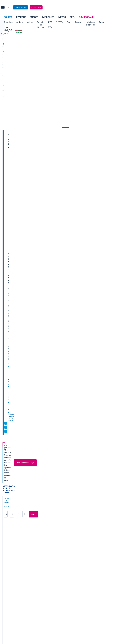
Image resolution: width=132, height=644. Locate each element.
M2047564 (17, 198)
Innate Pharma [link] (73, 519)
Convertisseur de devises (77, 548)
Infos (13, 471)
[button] (3, 8)
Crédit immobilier (52, 573)
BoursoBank (86, 17)
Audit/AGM (16, 184)
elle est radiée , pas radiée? (23, 202)
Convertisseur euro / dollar (78, 556)
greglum (16, 241)
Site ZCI (14, 218)
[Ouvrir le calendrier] (42, 150)
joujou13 (16, 187)
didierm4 (56, 179)
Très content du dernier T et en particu (29, 424)
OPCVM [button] (75, 22)
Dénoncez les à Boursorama (24, 262)
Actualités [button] (8, 22)
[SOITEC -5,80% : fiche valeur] (121, 30)
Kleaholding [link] (104, 535)
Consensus (43, 68)
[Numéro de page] (65, 483)
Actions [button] (20, 22)
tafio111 (56, 241)
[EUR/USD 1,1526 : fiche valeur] (76, 30)
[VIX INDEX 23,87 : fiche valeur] (76, 32)
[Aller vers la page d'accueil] (66, 7)
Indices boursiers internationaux (47, 548)
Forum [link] (65, 68)
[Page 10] (51, 483)
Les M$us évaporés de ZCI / (24, 416)
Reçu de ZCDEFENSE (21, 293)
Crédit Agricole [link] (41, 523)
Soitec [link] (102, 523)
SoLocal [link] (103, 527)
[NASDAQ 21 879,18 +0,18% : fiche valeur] (27, 32)
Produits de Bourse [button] (45, 24)
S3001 (16, 164)
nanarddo (56, 458)
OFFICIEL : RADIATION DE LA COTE (28, 277)
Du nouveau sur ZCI (20, 409)
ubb (15, 234)
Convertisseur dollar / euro (78, 552)
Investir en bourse (96, 573)
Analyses (30, 68)
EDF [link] (37, 527)
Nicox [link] (69, 527)
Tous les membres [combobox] (30, 150)
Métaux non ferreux (50, 78)
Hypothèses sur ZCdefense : (24, 210)
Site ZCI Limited (18, 316)
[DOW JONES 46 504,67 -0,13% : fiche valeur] (27, 30)
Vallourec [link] (103, 531)
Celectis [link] (6, 531)
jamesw (56, 213)
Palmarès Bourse (42, 552)
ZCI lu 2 (14, 324)
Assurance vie (51, 569)
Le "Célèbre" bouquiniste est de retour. (29, 308)
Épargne (21, 17)
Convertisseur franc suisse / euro (113, 552)
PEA (91, 577)
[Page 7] (39, 483)
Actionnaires (92, 68)
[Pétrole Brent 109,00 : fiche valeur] (53, 30)
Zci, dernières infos (20, 300)
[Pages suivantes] (55, 483)
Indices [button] (30, 22)
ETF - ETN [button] (62, 24)
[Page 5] (32, 483)
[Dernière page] (58, 483)
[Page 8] (43, 483)
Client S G (15, 339)
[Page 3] (24, 483)
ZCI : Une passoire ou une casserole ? (29, 355)
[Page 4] (28, 483)
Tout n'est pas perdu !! (21, 432)
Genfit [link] (37, 535)
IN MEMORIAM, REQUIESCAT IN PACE (29, 378)
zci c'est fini (16, 401)
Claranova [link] (7, 535)
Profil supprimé (58, 196)
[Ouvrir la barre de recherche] (96, 7)
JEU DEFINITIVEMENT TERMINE (26, 455)
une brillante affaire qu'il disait (25, 246)
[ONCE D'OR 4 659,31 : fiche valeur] (53, 32)
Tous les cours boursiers (12, 552)
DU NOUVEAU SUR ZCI (21, 161)
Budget (34, 17)
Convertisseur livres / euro (110, 548)
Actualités (17, 68)
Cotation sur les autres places (19, 103)
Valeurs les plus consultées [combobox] (103, 120)
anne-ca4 (56, 164)
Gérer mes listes (96, 132)
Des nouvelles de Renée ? (23, 169)
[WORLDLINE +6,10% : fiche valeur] (98, 30)
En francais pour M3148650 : (24, 370)
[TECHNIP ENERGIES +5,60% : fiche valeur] (98, 32)
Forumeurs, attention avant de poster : (29, 269)
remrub (56, 326)
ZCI (10, 78)
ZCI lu (13, 331)
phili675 (16, 213)
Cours (6, 68)
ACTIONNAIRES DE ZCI (22, 177)
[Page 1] (17, 483)
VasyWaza (57, 264)
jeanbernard (57, 221)
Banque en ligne (9, 569)
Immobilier (48, 17)
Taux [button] (84, 22)
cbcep (15, 172)
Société (56, 68)
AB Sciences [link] (8, 523)
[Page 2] (20, 483)
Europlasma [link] (40, 531)
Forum (125, 22)
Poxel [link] (102, 519)
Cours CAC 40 (8, 556)
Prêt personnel (51, 577)
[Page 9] (47, 483)
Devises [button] (94, 22)
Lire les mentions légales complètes (14, 506)
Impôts (62, 17)
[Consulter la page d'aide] (98, 7)
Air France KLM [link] (9, 519)
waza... (14, 347)
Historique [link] (77, 68)
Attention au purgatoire (22, 385)
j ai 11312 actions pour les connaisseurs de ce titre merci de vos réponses (28, 228)
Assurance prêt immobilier (99, 569)
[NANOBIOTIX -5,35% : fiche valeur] (121, 32)
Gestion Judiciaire (19, 285)
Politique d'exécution (16, 101)
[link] (5, 603)
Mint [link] (4, 527)
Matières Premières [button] (110, 24)
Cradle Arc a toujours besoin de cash (28, 463)
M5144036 (17, 179)
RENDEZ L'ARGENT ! (21, 393)
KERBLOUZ (18, 205)
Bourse (8, 17)
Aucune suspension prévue (24, 447)
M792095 (17, 249)
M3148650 (17, 412)
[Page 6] (35, 483)
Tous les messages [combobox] (12, 150)
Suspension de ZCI (19, 238)
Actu (72, 17)
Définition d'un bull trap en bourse (27, 254)
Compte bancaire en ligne (13, 573)
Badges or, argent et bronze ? (15, 144)
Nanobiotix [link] (71, 523)
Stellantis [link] (71, 535)
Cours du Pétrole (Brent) (45, 556)
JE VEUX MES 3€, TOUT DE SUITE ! (27, 362)
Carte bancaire (8, 577)
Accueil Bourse (8, 548)
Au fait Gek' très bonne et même (26, 440)
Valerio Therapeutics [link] (75, 531)
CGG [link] (37, 519)
